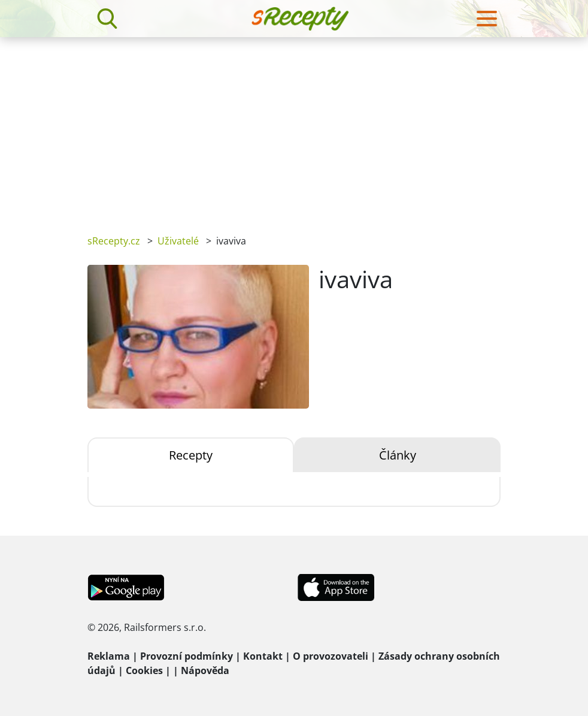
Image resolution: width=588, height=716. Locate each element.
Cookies (144, 670)
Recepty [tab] (191, 455)
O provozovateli (331, 656)
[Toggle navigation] (487, 19)
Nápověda (205, 670)
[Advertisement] (294, 127)
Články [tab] (398, 455)
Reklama (109, 656)
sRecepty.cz (114, 241)
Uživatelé (178, 241)
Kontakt (263, 656)
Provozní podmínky (187, 656)
